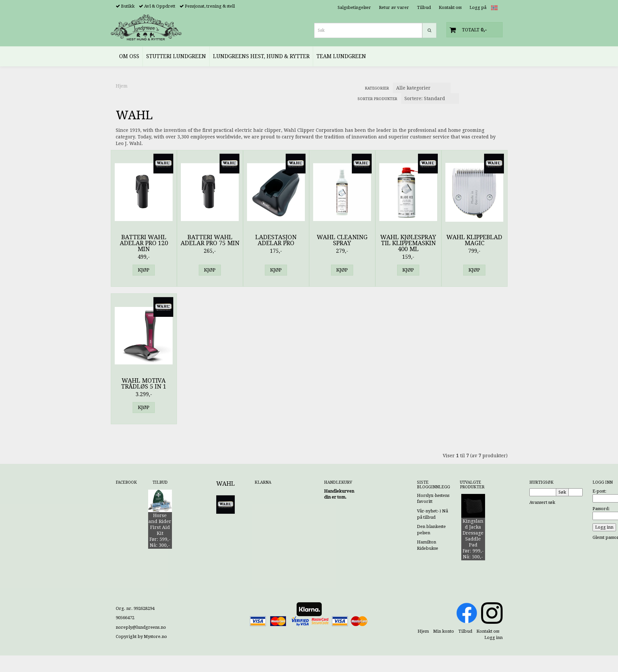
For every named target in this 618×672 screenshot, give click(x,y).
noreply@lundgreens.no (141, 627)
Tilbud (424, 7)
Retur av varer (394, 7)
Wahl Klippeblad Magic (474, 240)
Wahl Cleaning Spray (342, 240)
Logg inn (494, 637)
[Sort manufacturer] (422, 88)
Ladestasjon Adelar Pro (276, 240)
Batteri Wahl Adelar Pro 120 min (144, 243)
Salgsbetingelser (354, 7)
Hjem (122, 86)
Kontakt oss (450, 7)
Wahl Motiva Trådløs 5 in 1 (144, 384)
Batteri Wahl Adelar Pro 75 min (210, 240)
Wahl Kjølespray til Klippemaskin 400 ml (408, 243)
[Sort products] (430, 98)
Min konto (444, 631)
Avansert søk (542, 502)
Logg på (478, 7)
